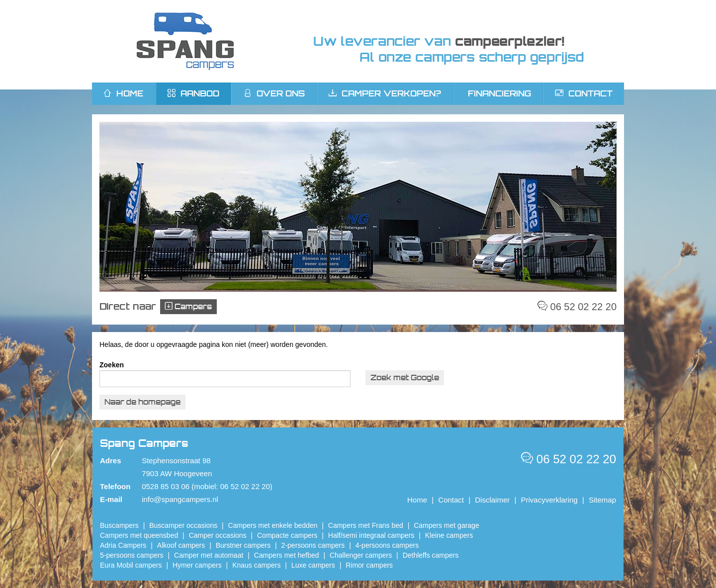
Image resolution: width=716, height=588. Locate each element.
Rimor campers (369, 565)
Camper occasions (218, 535)
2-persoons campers (313, 545)
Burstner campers (243, 545)
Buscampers (119, 525)
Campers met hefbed (287, 555)
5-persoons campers (132, 555)
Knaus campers (256, 565)
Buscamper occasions (183, 525)
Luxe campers (313, 565)
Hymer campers (197, 565)
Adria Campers (123, 545)
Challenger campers (361, 555)
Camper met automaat (209, 555)
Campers (188, 306)
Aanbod (193, 93)
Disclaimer (492, 500)
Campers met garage (447, 525)
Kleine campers (449, 535)
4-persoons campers (387, 545)
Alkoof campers (181, 545)
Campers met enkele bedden (273, 525)
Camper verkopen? (385, 93)
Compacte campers (287, 535)
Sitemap (602, 500)
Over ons (274, 93)
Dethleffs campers (431, 555)
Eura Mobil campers (131, 565)
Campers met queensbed (139, 535)
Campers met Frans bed (366, 525)
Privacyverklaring (549, 500)
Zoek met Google (405, 378)
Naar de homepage (142, 402)
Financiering (499, 93)
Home (417, 500)
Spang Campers (185, 41)
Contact (584, 93)
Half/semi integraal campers (371, 535)
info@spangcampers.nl (180, 499)
